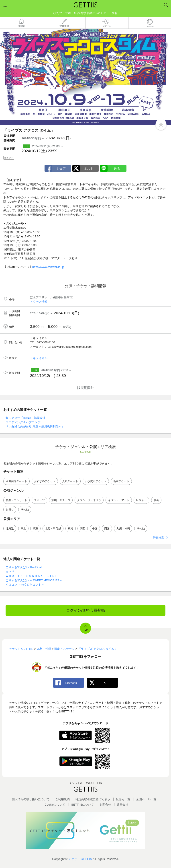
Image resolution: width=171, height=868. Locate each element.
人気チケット (70, 481)
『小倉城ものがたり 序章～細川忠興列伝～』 (35, 427)
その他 (25, 510)
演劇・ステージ (61, 500)
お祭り (10, 510)
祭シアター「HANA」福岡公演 (25, 418)
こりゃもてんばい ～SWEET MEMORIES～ (34, 580)
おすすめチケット (45, 481)
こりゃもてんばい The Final (24, 567)
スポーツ (39, 500)
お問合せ (105, 805)
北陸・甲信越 (53, 529)
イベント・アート (119, 500)
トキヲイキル (39, 358)
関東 (35, 529)
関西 (83, 529)
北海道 (10, 529)
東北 (23, 529)
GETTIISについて (82, 805)
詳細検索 (159, 538)
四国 (107, 529)
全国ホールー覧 (146, 799)
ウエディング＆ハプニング (23, 422)
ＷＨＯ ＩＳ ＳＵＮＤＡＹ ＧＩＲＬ (32, 576)
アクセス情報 (39, 302)
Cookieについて (55, 805)
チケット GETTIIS (80, 859)
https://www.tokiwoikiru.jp (48, 267)
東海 (71, 529)
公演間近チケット (96, 481)
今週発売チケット (16, 481)
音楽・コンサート (16, 500)
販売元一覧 (123, 799)
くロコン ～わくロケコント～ (25, 585)
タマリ (10, 572)
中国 (95, 529)
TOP (85, 630)
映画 (156, 500)
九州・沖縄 (123, 529)
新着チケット (121, 481)
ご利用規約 (62, 799)
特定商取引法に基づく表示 (93, 799)
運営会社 (122, 805)
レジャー (141, 500)
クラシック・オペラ (89, 500)
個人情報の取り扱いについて (31, 799)
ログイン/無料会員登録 (86, 610)
